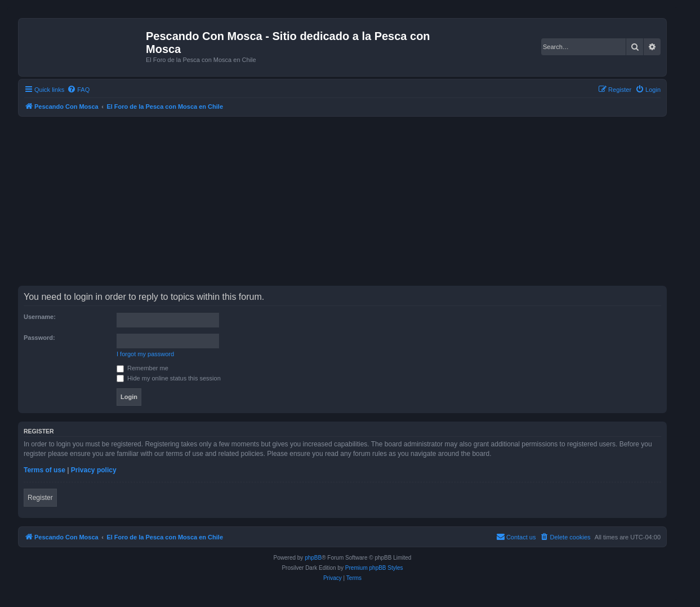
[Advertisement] (356, 201)
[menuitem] (78, 90)
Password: (39, 338)
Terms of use (44, 470)
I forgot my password (145, 354)
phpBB (313, 558)
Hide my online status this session (169, 378)
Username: (40, 317)
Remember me (142, 368)
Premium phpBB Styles (374, 568)
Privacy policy (94, 470)
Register (40, 498)
